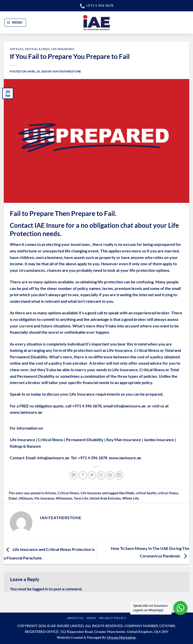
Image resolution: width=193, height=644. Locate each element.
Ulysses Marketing (121, 637)
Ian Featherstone (67, 71)
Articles (17, 49)
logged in (40, 589)
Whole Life (131, 498)
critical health (146, 493)
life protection (142, 270)
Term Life (81, 498)
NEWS (91, 618)
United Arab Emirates (105, 498)
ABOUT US (75, 618)
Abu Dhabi (127, 493)
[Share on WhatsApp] (74, 475)
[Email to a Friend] (101, 475)
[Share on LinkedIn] (119, 475)
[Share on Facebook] (83, 475)
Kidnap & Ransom (25, 446)
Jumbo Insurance (159, 440)
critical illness (168, 493)
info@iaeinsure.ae (130, 406)
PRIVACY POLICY (113, 618)
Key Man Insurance (124, 440)
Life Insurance (63, 49)
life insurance (44, 498)
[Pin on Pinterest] (110, 475)
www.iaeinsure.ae (26, 412)
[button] (15, 23)
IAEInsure (26, 498)
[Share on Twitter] (92, 475)
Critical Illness (37, 49)
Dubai (13, 498)
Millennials (64, 498)
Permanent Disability (85, 440)
